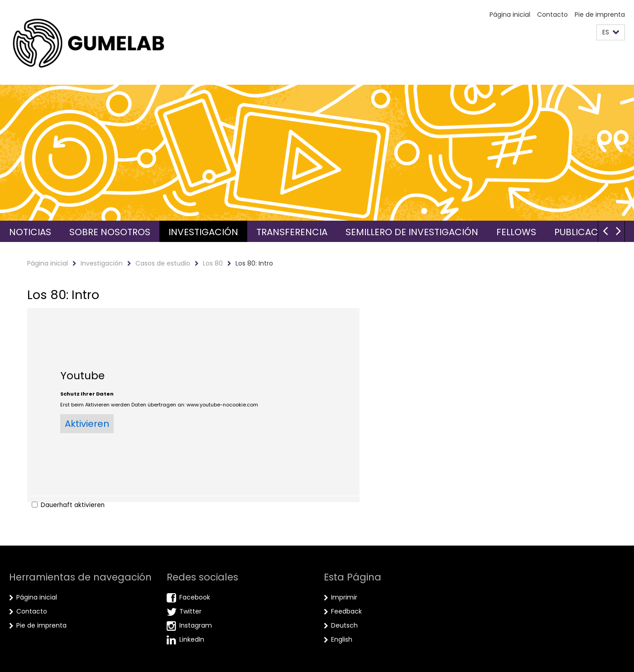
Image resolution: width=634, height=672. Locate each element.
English (342, 639)
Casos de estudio (163, 263)
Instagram (196, 625)
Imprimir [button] (344, 597)
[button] (611, 32)
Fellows (516, 232)
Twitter (190, 611)
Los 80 (213, 263)
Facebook (195, 597)
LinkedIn (192, 639)
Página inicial (510, 15)
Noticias (30, 232)
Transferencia (292, 232)
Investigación (203, 232)
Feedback (346, 611)
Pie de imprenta (600, 15)
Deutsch (344, 625)
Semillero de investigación (412, 232)
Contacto (552, 15)
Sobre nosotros (110, 232)
